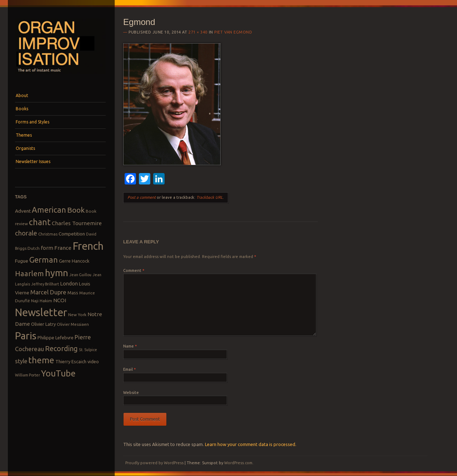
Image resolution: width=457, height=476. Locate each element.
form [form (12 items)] (47, 248)
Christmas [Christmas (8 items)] (48, 234)
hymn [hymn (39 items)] (57, 273)
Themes (24, 135)
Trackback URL (210, 197)
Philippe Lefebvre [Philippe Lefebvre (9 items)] (56, 338)
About (22, 95)
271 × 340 (198, 32)
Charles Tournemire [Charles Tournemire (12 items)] (77, 223)
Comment (134, 270)
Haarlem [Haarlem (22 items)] (29, 274)
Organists (25, 148)
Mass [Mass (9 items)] (73, 293)
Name (130, 346)
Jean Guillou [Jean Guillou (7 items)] (80, 275)
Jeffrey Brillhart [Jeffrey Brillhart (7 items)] (45, 284)
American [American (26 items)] (49, 210)
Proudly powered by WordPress (154, 463)
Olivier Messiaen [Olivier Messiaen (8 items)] (73, 324)
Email (129, 369)
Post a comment (142, 197)
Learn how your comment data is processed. (251, 444)
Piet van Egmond (233, 32)
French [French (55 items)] (88, 246)
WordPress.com (238, 463)
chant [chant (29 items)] (40, 222)
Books (22, 109)
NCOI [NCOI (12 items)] (60, 300)
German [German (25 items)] (44, 260)
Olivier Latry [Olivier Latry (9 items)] (43, 324)
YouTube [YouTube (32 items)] (58, 373)
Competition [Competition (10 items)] (72, 234)
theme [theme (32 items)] (41, 360)
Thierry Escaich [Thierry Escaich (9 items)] (71, 361)
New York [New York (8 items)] (77, 315)
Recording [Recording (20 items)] (61, 348)
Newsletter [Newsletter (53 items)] (41, 312)
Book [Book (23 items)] (76, 210)
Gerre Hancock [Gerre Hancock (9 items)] (74, 261)
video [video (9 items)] (93, 361)
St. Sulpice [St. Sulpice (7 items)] (88, 350)
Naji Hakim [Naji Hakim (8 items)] (42, 301)
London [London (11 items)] (69, 283)
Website (131, 393)
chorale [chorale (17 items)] (26, 233)
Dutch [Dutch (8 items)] (34, 248)
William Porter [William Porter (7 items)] (27, 375)
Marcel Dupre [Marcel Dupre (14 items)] (48, 292)
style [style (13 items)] (21, 361)
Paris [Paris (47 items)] (26, 336)
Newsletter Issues (33, 161)
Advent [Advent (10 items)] (23, 211)
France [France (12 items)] (63, 248)
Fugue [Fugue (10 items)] (22, 261)
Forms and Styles (32, 122)
